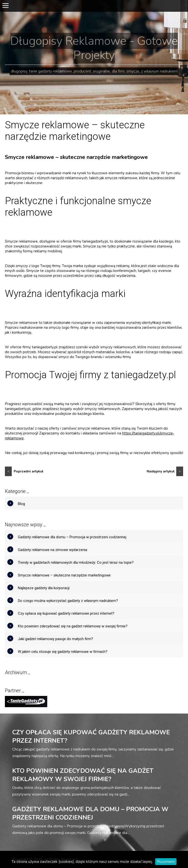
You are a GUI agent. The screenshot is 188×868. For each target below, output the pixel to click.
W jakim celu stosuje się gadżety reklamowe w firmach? (63, 652)
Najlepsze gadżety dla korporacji (44, 588)
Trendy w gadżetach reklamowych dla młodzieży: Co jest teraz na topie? (76, 563)
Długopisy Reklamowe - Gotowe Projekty (94, 48)
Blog (21, 504)
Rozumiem (166, 862)
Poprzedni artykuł (24, 471)
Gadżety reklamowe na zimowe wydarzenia (53, 550)
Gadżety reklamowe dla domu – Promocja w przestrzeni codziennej (72, 537)
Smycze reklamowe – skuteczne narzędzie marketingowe (64, 575)
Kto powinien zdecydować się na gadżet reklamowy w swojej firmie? (73, 626)
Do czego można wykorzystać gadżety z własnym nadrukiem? (68, 601)
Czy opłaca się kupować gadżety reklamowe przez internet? (66, 613)
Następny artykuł (165, 471)
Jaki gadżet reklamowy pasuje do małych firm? (55, 639)
